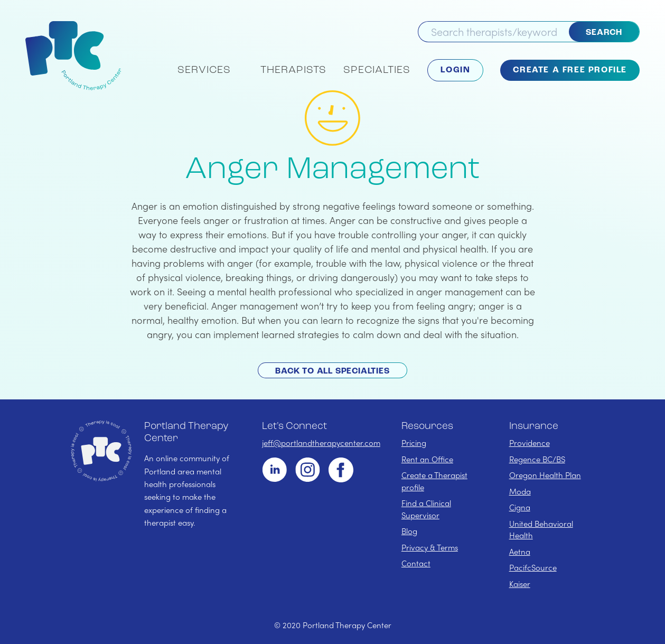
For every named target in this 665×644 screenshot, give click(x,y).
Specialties (377, 70)
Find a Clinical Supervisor (426, 509)
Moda (520, 491)
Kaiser (520, 584)
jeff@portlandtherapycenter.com (321, 443)
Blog (409, 531)
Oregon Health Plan (545, 475)
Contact (416, 563)
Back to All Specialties (332, 371)
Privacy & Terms (430, 547)
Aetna (520, 552)
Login (455, 70)
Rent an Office (427, 459)
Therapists (293, 70)
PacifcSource (533, 567)
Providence (530, 443)
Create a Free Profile (570, 70)
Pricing (414, 443)
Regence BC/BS (537, 459)
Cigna (520, 507)
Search (604, 33)
